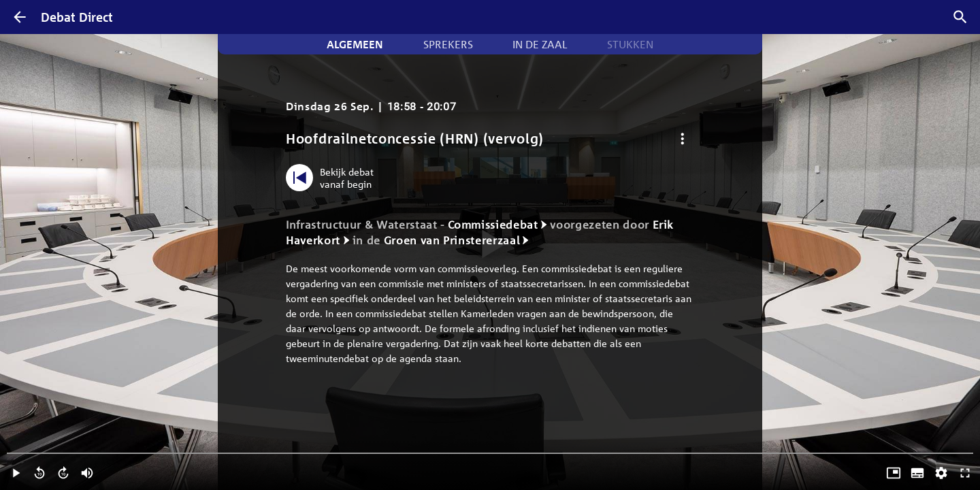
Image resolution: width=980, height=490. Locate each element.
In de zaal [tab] (540, 44)
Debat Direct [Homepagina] (77, 17)
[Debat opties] (682, 138)
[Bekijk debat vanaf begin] (333, 178)
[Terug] (20, 17)
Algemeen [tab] (355, 44)
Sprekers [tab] (448, 44)
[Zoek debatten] (960, 17)
